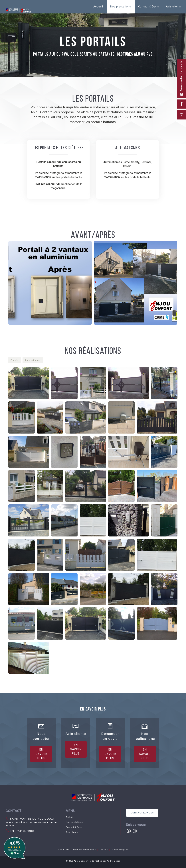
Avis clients (173, 7)
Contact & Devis (149, 7)
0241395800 (24, 831)
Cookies (104, 850)
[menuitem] (98, 7)
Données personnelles (84, 850)
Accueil (98, 7)
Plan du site (63, 850)
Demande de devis (182, 78)
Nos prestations (121, 7)
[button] (51, 284)
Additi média (114, 861)
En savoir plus (41, 802)
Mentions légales (120, 850)
